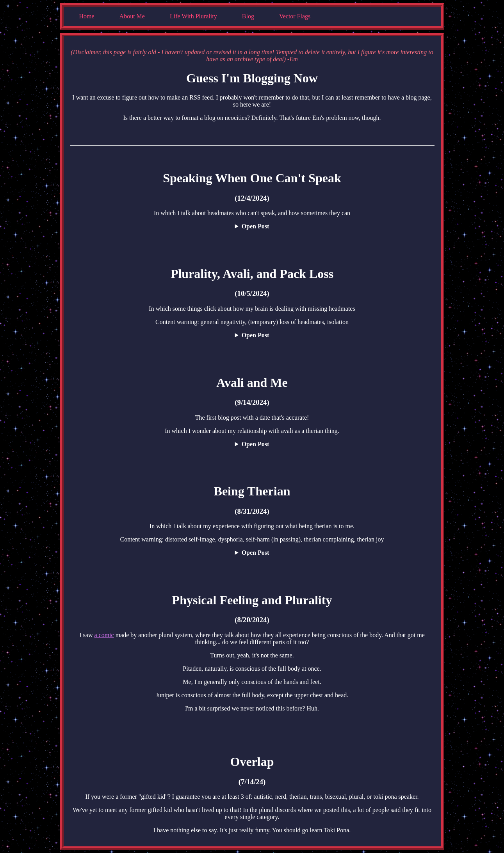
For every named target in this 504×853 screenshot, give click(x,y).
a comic (104, 635)
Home (87, 16)
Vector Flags (295, 16)
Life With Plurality (193, 16)
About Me (132, 16)
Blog (248, 16)
